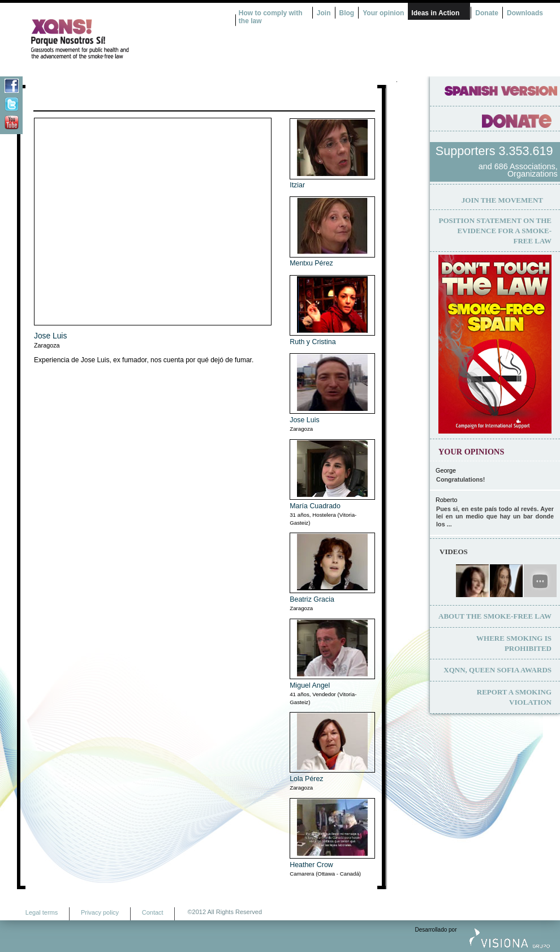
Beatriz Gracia (312, 599)
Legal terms (42, 912)
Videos (454, 552)
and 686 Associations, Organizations (518, 170)
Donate (487, 13)
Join (324, 13)
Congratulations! (460, 479)
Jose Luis (50, 336)
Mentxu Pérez (311, 263)
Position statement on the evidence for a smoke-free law (495, 231)
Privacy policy (100, 912)
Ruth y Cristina (313, 342)
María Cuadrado (315, 506)
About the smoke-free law (495, 616)
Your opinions (471, 452)
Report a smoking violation (514, 697)
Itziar (297, 185)
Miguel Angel (310, 685)
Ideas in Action (435, 13)
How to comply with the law (271, 17)
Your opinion (383, 13)
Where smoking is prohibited (514, 643)
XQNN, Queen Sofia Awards (497, 670)
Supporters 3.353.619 (496, 151)
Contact (153, 912)
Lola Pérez (306, 779)
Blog (347, 13)
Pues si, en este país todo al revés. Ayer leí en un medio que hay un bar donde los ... (495, 516)
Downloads (525, 13)
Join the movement (502, 200)
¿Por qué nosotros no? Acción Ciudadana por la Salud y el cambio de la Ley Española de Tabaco (122, 39)
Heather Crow (311, 865)
